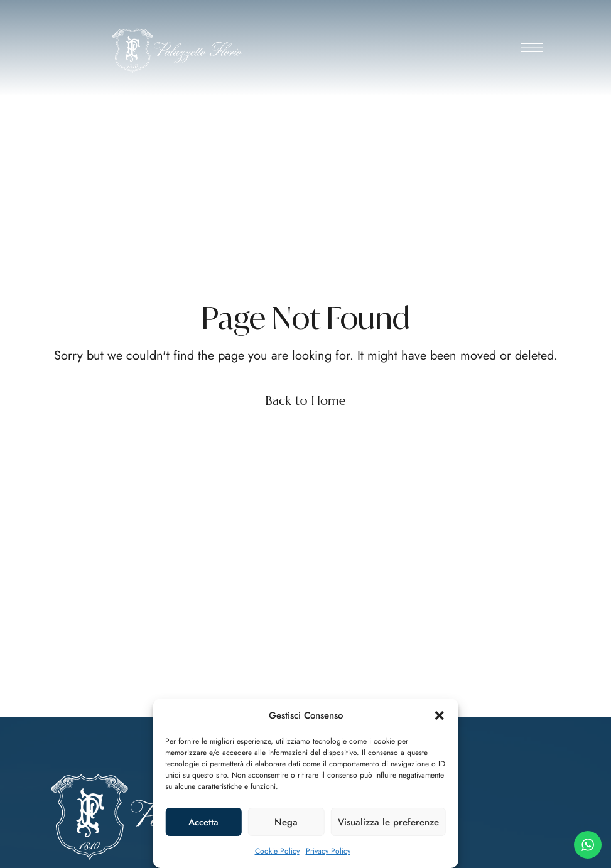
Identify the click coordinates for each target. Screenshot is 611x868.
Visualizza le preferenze (388, 822)
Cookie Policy (277, 851)
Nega (286, 822)
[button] (440, 715)
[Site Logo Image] (177, 51)
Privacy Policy (328, 851)
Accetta (203, 822)
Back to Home (305, 401)
